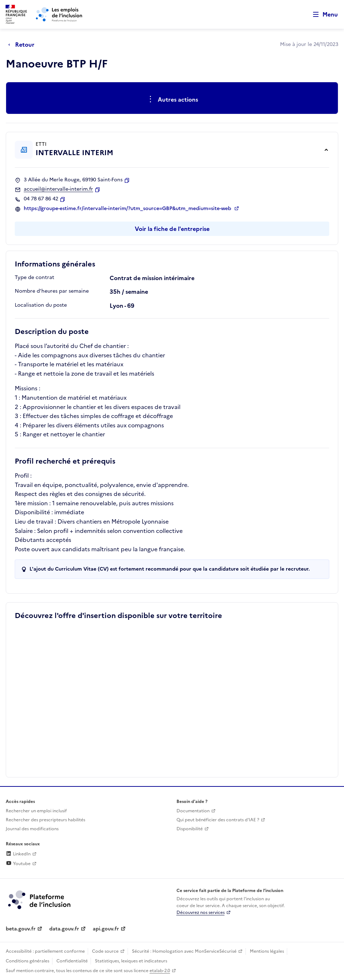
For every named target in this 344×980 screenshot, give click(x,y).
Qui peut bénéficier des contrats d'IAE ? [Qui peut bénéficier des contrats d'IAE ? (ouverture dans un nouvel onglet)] (218, 820)
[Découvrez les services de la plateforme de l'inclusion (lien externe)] (40, 899)
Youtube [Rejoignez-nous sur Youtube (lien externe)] (18, 864)
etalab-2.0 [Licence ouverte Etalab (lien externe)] (160, 971)
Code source (105, 951)
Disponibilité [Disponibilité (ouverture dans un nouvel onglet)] (190, 829)
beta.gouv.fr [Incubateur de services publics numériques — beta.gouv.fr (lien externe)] (21, 929)
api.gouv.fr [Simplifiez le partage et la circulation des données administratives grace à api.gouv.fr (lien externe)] (106, 929)
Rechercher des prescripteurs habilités (45, 820)
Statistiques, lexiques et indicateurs (131, 961)
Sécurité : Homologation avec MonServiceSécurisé (184, 951)
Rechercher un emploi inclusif (36, 811)
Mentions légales (267, 951)
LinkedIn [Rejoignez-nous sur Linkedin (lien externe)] (18, 854)
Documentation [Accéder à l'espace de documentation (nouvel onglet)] (193, 811)
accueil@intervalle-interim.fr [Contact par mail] (58, 189)
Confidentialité (72, 961)
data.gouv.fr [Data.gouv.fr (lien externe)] (64, 929)
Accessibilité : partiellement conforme (45, 951)
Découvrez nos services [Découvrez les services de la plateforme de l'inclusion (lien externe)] (201, 912)
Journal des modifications (32, 829)
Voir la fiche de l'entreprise (172, 229)
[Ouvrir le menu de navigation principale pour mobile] (322, 15)
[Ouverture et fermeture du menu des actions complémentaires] (172, 99)
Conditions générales (27, 961)
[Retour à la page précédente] (23, 45)
